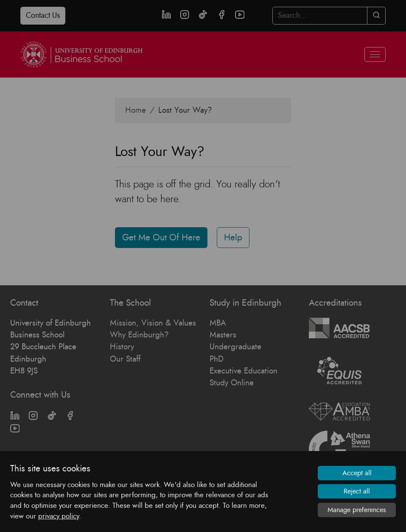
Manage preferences (357, 510)
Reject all (357, 491)
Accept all (357, 473)
